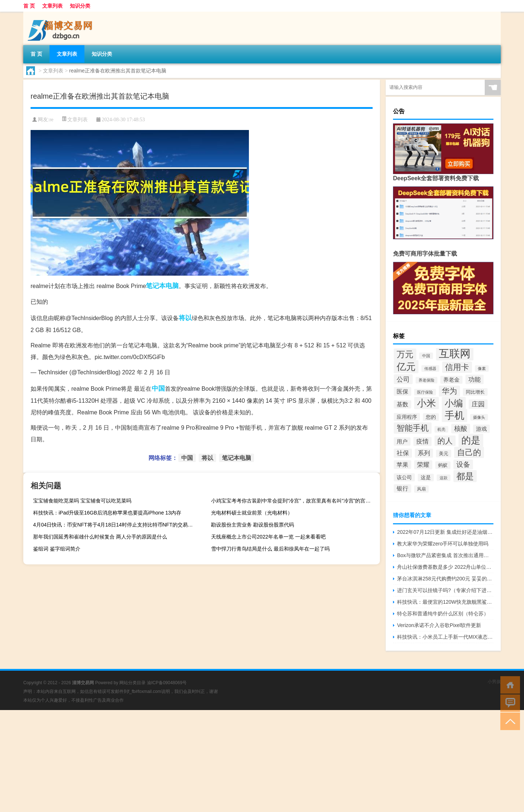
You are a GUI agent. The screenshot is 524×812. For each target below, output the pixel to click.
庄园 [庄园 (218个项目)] (478, 404)
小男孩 (494, 682)
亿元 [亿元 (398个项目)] (406, 367)
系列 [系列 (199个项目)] (424, 453)
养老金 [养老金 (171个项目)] (451, 380)
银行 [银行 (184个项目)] (402, 488)
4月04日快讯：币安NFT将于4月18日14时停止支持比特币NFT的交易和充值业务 (117, 525)
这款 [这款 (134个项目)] (444, 478)
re (51, 120)
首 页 (29, 6)
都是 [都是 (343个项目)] (465, 476)
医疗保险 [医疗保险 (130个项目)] (425, 392)
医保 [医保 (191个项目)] (402, 391)
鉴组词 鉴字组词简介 (57, 549)
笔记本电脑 (162, 286)
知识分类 (80, 6)
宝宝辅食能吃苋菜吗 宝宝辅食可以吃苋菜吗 (82, 501)
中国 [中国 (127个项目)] (426, 356)
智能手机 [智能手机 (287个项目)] (413, 428)
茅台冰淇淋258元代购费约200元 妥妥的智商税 (445, 579)
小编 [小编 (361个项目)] (454, 403)
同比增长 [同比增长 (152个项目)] (475, 392)
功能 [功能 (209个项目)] (475, 379)
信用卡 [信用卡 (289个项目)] (457, 367)
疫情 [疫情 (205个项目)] (422, 442)
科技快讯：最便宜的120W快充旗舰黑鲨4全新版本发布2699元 (445, 602)
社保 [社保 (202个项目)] (403, 453)
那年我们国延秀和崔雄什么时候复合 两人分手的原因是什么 (100, 537)
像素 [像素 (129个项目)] (482, 368)
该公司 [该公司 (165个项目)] (404, 477)
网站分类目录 (132, 683)
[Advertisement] (218, 761)
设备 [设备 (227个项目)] (463, 464)
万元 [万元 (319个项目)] (405, 354)
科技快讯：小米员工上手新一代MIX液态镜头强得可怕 (445, 637)
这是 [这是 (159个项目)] (426, 478)
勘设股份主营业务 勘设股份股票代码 (253, 525)
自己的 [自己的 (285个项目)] (469, 452)
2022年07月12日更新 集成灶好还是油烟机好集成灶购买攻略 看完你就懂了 (445, 532)
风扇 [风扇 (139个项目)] (421, 489)
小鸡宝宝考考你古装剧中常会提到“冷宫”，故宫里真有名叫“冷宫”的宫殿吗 (293, 501)
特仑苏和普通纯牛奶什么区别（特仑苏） (443, 614)
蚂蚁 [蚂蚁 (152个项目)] (443, 465)
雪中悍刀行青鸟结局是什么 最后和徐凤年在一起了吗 (270, 549)
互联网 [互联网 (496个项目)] (455, 353)
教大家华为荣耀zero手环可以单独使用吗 (443, 544)
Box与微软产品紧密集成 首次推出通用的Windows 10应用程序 (445, 555)
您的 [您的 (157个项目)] (431, 417)
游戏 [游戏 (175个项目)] (481, 429)
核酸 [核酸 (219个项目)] (461, 429)
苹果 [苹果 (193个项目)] (402, 465)
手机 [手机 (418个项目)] (454, 415)
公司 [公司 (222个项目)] (403, 379)
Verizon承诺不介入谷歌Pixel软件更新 (439, 625)
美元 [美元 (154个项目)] (444, 454)
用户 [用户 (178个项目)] (402, 442)
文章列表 (52, 6)
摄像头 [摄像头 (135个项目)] (479, 417)
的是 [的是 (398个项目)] (471, 440)
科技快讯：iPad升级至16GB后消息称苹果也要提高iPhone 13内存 (107, 513)
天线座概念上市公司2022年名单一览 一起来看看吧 (268, 537)
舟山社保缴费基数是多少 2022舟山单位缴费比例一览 (445, 567)
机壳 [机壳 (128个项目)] (441, 429)
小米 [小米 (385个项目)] (426, 403)
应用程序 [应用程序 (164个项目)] (407, 417)
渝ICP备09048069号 (167, 683)
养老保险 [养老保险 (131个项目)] (426, 380)
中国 (158, 389)
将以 (185, 318)
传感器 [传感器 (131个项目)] (430, 368)
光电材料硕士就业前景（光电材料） (252, 513)
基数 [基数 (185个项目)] (402, 404)
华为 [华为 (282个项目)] (449, 391)
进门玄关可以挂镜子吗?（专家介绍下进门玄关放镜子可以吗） (445, 590)
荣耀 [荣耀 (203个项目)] (423, 465)
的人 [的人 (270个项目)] (445, 441)
